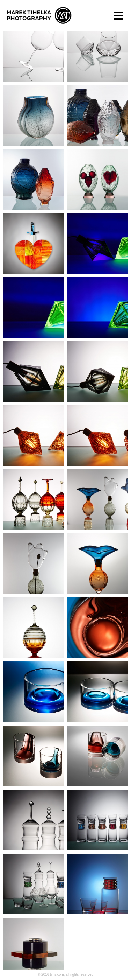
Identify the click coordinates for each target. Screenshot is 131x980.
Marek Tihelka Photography (39, 15)
